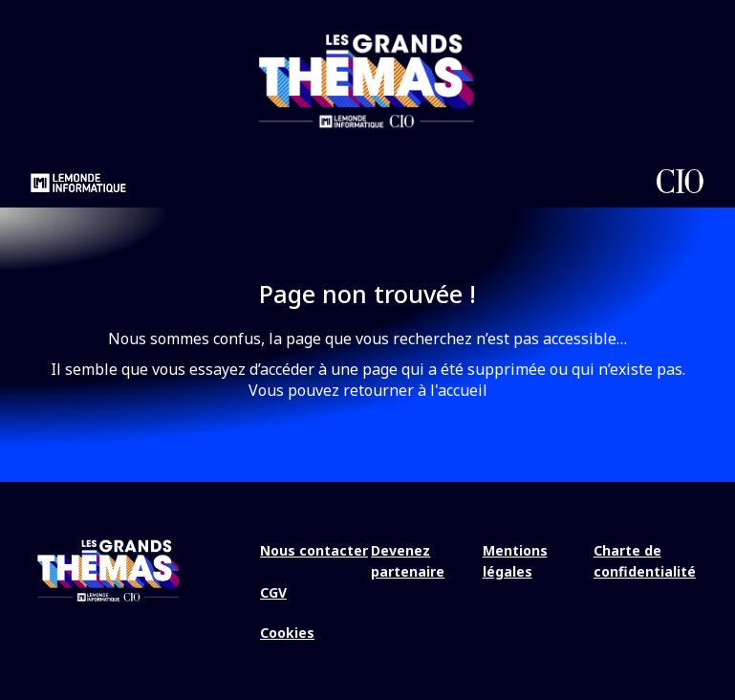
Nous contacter (314, 550)
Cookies (287, 633)
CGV (273, 592)
